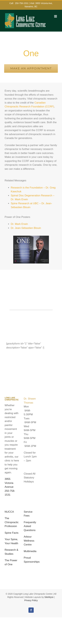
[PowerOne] (31, 237)
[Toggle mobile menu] (56, 16)
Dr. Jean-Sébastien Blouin (26, 228)
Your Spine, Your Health (11, 541)
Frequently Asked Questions (30, 526)
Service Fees (28, 514)
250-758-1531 (22, 3)
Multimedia (30, 551)
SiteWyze (49, 597)
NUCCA (9, 512)
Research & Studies (11, 552)
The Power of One (11, 562)
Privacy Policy (31, 600)
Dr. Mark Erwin (19, 224)
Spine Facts (12, 533)
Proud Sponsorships (31, 560)
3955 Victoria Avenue (9, 483)
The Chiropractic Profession (12, 522)
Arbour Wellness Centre (29, 541)
